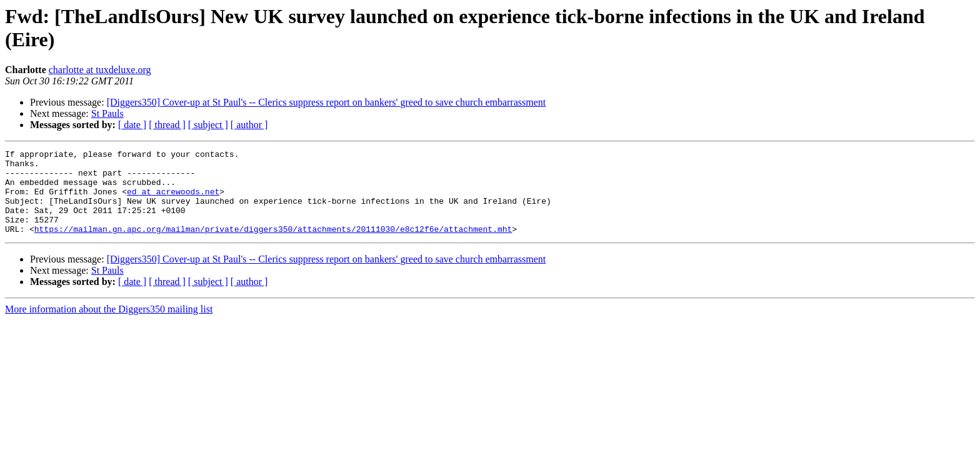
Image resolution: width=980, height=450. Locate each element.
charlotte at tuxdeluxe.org (100, 70)
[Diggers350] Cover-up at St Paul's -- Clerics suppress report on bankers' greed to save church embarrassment (327, 102)
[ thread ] (167, 125)
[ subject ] (208, 125)
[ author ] (249, 125)
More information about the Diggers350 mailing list (109, 326)
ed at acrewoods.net (173, 201)
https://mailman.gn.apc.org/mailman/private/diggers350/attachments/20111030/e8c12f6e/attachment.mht (273, 246)
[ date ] (132, 125)
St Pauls (107, 113)
